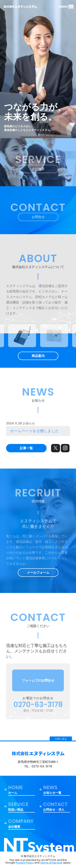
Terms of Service (51, 863)
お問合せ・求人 (57, 807)
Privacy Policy (25, 863)
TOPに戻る (61, 739)
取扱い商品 (22, 807)
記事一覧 (26, 448)
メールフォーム (38, 573)
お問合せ (38, 218)
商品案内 (38, 356)
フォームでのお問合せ (38, 681)
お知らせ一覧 (57, 790)
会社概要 (38, 170)
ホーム (22, 790)
